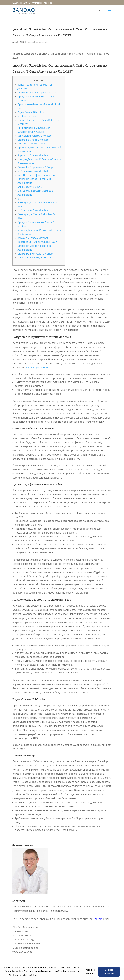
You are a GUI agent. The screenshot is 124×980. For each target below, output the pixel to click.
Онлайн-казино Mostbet (32, 144)
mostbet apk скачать (37, 368)
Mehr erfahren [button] (30, 975)
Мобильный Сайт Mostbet (33, 171)
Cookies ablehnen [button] (90, 972)
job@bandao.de (30, 948)
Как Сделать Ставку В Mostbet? (35, 136)
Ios (19, 199)
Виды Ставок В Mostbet (31, 112)
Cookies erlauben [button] (109, 972)
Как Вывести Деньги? (30, 187)
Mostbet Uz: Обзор (28, 116)
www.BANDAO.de (22, 952)
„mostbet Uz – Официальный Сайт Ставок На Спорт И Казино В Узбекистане (37, 179)
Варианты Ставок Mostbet (33, 155)
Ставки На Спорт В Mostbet (33, 140)
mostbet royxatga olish (38, 42)
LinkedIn (98, 919)
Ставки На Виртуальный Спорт (36, 167)
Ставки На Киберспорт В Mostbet (37, 92)
